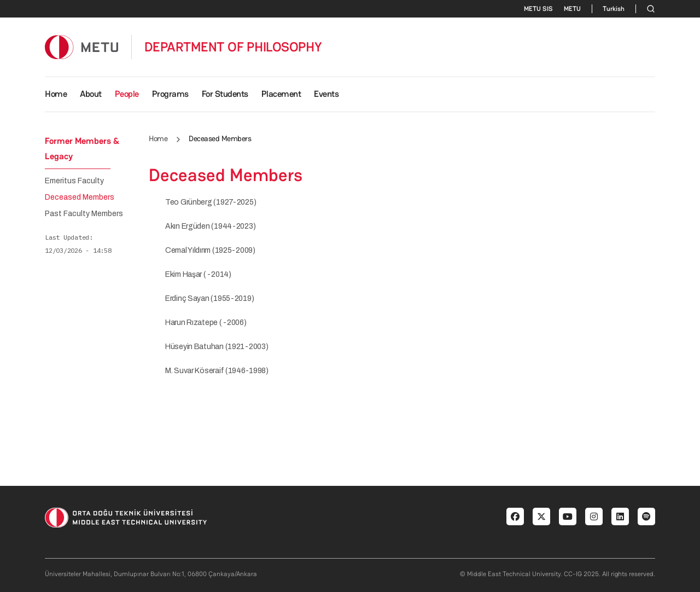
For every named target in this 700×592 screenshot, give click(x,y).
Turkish (614, 9)
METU (572, 9)
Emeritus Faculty (74, 181)
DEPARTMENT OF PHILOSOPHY (233, 47)
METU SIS (538, 9)
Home (56, 94)
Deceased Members (80, 198)
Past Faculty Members (84, 214)
